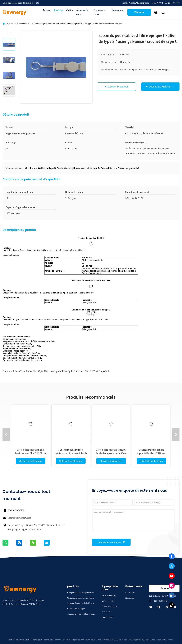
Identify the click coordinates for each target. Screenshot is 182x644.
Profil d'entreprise (109, 596)
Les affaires (130, 593)
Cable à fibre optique (37, 24)
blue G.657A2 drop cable (97, 371)
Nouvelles (130, 598)
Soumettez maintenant (111, 542)
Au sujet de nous (82, 12)
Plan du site (107, 612)
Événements (118, 10)
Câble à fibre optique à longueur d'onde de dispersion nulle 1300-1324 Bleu (111, 453)
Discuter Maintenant (139, 13)
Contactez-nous (100, 12)
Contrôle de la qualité (110, 607)
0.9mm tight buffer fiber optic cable (31, 371)
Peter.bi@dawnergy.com (19, 518)
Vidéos (69, 10)
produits (22, 24)
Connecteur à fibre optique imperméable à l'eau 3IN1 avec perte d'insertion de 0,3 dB (151, 453)
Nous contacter (108, 617)
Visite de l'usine (108, 601)
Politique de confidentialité (19, 640)
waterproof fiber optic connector (67, 371)
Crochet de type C (102, 310)
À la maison (12, 24)
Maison (47, 10)
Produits (58, 10)
